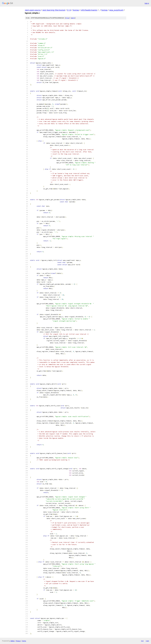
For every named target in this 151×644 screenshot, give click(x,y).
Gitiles (12, 641)
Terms (24, 641)
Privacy (18, 641)
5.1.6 (69, 10)
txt (142, 641)
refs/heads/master (89, 10)
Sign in (147, 3)
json (147, 641)
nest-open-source (33, 10)
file (67, 18)
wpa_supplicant (116, 10)
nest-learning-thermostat (54, 10)
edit (73, 18)
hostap (76, 10)
